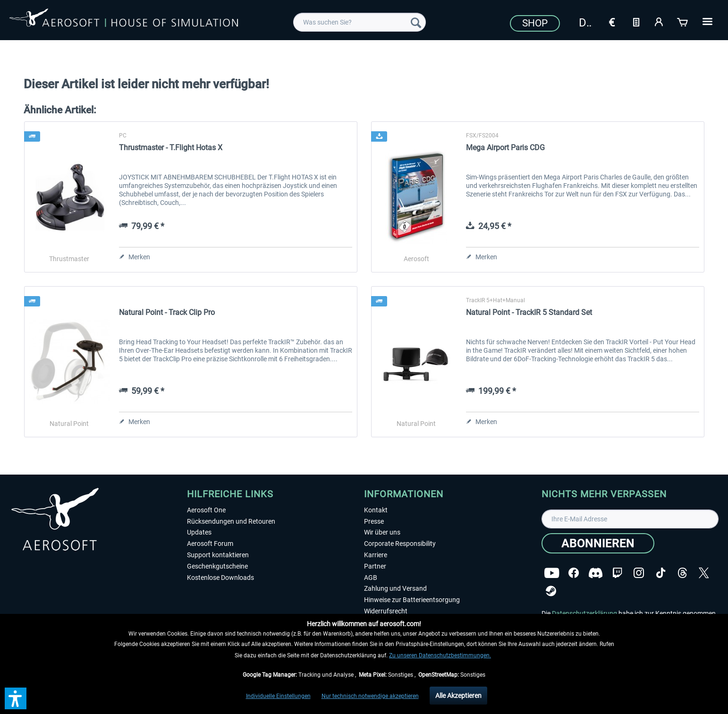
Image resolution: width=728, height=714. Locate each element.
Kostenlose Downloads (220, 578)
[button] (16, 698)
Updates (199, 532)
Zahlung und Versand (395, 588)
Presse (374, 521)
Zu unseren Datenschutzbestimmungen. (440, 655)
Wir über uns (382, 532)
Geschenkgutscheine (217, 566)
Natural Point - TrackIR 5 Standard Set (529, 312)
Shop (535, 23)
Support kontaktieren (218, 555)
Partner (375, 566)
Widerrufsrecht (386, 611)
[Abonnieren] (598, 543)
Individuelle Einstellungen (278, 696)
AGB (371, 578)
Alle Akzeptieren (458, 696)
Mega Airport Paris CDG (505, 148)
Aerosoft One (206, 510)
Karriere (376, 555)
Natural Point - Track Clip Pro (167, 312)
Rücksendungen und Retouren (231, 521)
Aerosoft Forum (210, 544)
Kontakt (376, 510)
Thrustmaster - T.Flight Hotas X (171, 148)
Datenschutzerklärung (584, 613)
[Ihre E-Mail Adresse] (630, 519)
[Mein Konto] (660, 21)
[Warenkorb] (683, 21)
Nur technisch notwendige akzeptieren (370, 696)
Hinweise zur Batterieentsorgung (412, 600)
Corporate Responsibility (400, 544)
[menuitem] (360, 22)
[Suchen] (416, 22)
